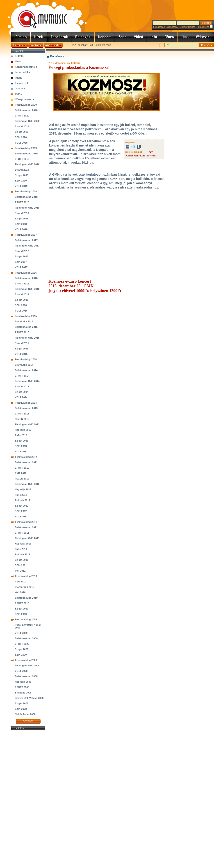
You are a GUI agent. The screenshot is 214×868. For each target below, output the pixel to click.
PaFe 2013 (21, 435)
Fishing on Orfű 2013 (27, 424)
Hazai (18, 61)
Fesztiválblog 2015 (26, 316)
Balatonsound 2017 (26, 240)
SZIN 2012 (21, 511)
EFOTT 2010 (22, 603)
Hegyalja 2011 (23, 544)
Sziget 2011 (22, 560)
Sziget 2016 (22, 300)
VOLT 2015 (21, 354)
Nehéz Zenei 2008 (25, 714)
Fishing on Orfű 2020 (27, 121)
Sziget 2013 (22, 441)
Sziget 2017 (22, 256)
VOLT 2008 (21, 671)
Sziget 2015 (22, 349)
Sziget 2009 (22, 649)
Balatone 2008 (23, 693)
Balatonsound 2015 (26, 327)
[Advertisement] (28, 799)
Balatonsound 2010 (26, 598)
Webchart (203, 37)
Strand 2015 (22, 343)
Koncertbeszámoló (26, 67)
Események (22, 83)
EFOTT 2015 (22, 332)
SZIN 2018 (21, 224)
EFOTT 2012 (22, 468)
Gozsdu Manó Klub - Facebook (141, 156)
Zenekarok (59, 37)
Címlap (21, 37)
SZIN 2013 (21, 446)
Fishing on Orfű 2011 (27, 538)
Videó (139, 37)
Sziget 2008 (22, 703)
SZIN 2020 (21, 137)
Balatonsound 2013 (26, 408)
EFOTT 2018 (22, 202)
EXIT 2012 (21, 473)
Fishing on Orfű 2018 (27, 208)
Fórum (169, 37)
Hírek (39, 37)
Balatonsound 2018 (26, 197)
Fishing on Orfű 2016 (27, 289)
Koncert (105, 37)
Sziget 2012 (22, 506)
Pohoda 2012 (23, 500)
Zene (123, 37)
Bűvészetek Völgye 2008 (29, 698)
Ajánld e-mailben (53, 45)
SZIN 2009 (21, 655)
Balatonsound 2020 (26, 110)
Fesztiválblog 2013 (26, 403)
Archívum (28, 721)
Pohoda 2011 (23, 554)
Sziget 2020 (22, 132)
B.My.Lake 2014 (24, 365)
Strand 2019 (22, 170)
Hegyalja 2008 (23, 682)
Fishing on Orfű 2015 (27, 338)
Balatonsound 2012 (26, 462)
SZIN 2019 (21, 181)
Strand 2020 (22, 126)
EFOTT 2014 (22, 376)
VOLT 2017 (21, 267)
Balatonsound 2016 (26, 278)
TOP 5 (18, 94)
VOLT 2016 (21, 311)
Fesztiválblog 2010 (26, 576)
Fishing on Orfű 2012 (27, 484)
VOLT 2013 (21, 451)
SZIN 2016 (21, 305)
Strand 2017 (22, 251)
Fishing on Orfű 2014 (27, 381)
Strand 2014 (22, 386)
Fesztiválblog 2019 (26, 148)
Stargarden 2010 (25, 587)
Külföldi (19, 56)
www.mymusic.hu (39, 15)
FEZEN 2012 (22, 479)
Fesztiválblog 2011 (26, 522)
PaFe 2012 (21, 495)
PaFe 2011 (21, 549)
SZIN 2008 (21, 709)
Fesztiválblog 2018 (26, 191)
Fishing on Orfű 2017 (27, 246)
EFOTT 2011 (22, 533)
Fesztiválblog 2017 (26, 235)
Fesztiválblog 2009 (26, 619)
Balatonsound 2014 (26, 370)
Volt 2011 (20, 571)
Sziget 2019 (22, 175)
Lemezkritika (22, 72)
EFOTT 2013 (22, 414)
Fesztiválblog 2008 (26, 660)
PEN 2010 (20, 582)
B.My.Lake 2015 (24, 321)
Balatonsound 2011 (26, 527)
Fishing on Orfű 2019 (27, 164)
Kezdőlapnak (36, 45)
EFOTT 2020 (22, 116)
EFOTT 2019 (22, 159)
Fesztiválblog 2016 (26, 273)
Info (154, 37)
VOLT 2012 (21, 517)
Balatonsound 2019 (26, 154)
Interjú (19, 78)
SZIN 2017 (21, 262)
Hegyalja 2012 (23, 489)
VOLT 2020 (21, 143)
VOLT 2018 (21, 229)
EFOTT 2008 (22, 687)
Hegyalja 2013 (23, 430)
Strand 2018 (22, 213)
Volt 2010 (20, 592)
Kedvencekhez (19, 45)
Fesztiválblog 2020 (26, 105)
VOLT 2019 (21, 186)
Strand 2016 (22, 294)
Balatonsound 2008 (26, 676)
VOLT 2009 (21, 633)
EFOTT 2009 (22, 644)
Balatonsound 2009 (26, 638)
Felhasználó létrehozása (165, 27)
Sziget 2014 (22, 392)
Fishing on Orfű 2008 (27, 666)
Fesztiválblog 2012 (26, 457)
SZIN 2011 (21, 565)
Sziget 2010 (22, 609)
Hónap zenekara (24, 99)
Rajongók (83, 37)
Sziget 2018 (22, 219)
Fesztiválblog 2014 (26, 359)
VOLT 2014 (21, 397)
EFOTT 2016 (22, 284)
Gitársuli (20, 88)
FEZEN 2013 (22, 419)
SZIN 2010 (21, 614)
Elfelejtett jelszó (187, 27)
